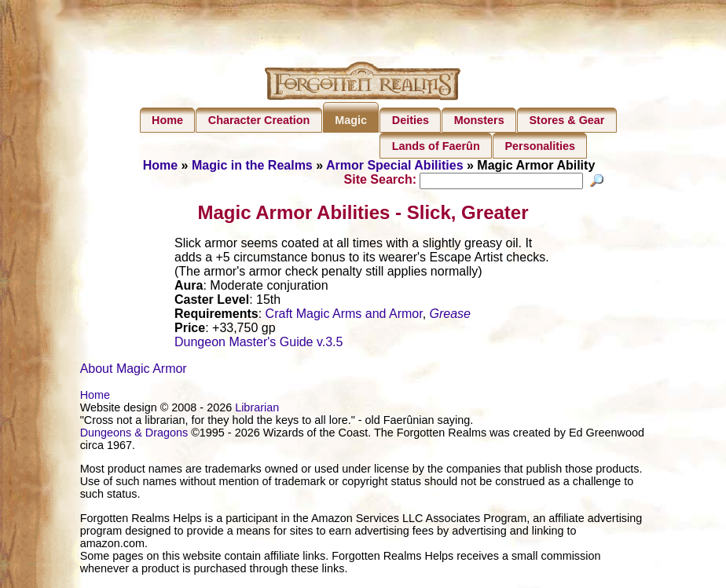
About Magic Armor (134, 371)
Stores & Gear (566, 120)
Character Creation (259, 120)
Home (167, 120)
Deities (411, 120)
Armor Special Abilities (395, 165)
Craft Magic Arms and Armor (344, 316)
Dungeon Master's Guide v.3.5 (258, 344)
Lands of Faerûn (436, 146)
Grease (450, 316)
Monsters (479, 120)
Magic (351, 120)
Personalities (540, 146)
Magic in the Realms (252, 165)
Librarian (257, 410)
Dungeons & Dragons (134, 435)
